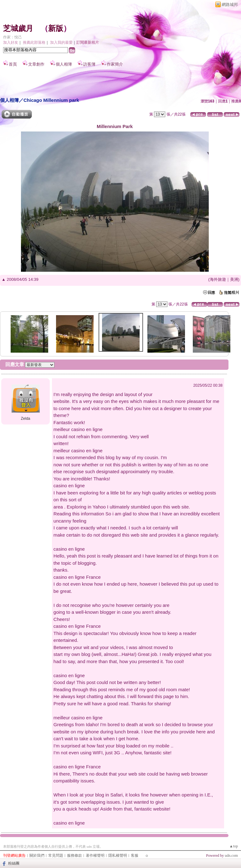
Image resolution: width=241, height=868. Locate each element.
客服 (135, 856)
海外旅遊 (218, 279)
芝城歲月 (18, 28)
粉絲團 (14, 863)
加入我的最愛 (61, 42)
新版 (56, 28)
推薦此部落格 (34, 42)
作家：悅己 (13, 37)
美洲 (234, 279)
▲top (234, 846)
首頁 (13, 64)
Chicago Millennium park (51, 100)
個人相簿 (64, 64)
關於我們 (37, 856)
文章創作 (36, 64)
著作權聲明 (95, 856)
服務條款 (74, 856)
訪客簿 (89, 64)
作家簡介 (115, 64)
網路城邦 (230, 5)
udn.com (231, 856)
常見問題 (56, 856)
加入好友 (11, 42)
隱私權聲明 (118, 856)
